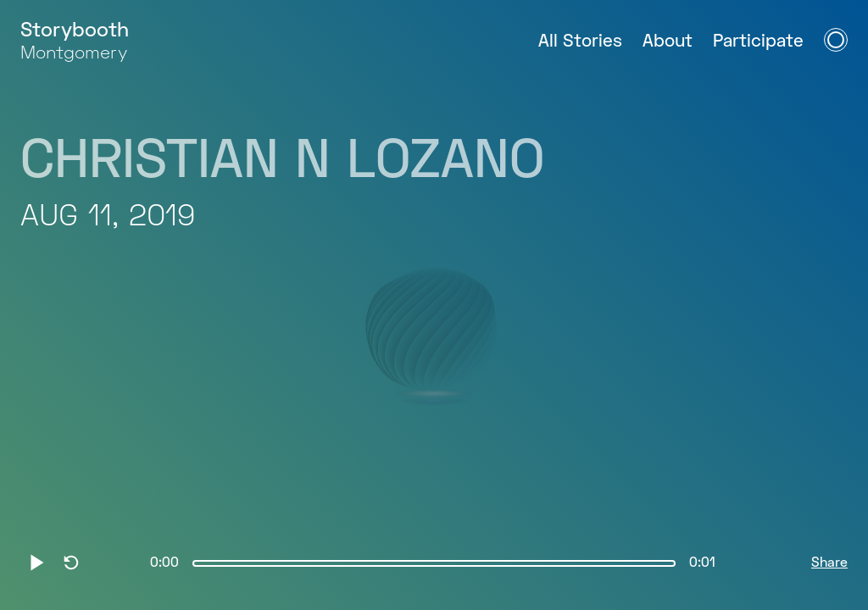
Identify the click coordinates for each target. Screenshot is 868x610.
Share (829, 563)
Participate (758, 42)
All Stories (580, 42)
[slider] (434, 563)
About (668, 42)
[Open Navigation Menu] (836, 40)
